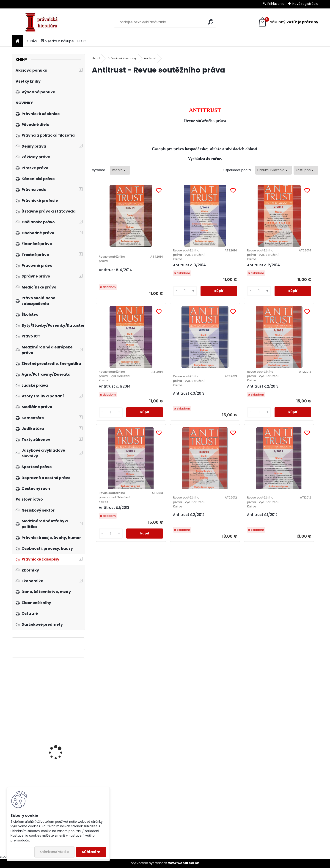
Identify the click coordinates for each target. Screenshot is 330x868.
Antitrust (150, 58)
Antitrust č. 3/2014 (170, 269)
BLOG (82, 41)
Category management (61, 733)
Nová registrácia (305, 4)
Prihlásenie (276, 4)
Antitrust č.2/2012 (282, 402)
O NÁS (32, 41)
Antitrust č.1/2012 (197, 525)
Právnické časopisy (122, 58)
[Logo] (43, 22)
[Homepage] (17, 41)
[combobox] (274, 170)
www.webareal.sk (184, 863)
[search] (211, 22)
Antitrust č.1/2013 (225, 395)
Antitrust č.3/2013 (113, 402)
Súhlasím (91, 852)
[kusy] (162, 295)
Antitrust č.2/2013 (169, 395)
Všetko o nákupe (57, 41)
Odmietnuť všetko (54, 852)
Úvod (96, 58)
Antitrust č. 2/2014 (226, 269)
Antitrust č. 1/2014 (282, 269)
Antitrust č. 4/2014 (114, 274)
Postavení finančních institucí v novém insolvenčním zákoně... (60, 688)
